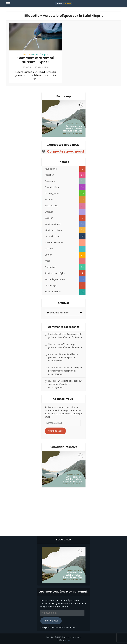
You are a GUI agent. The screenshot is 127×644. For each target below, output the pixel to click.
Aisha (29, 67)
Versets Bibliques (40, 54)
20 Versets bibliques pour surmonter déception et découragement (63, 357)
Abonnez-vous (55, 431)
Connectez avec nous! (64, 145)
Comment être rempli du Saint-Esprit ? (36, 60)
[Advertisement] (64, 511)
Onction (27, 54)
